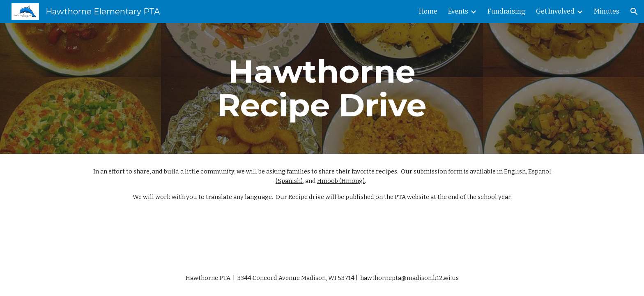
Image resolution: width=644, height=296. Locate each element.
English (515, 171)
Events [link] (458, 11)
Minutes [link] (607, 11)
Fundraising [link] (506, 11)
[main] (322, 88)
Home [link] (428, 11)
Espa (535, 171)
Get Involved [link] (555, 11)
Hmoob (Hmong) (341, 181)
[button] (634, 12)
